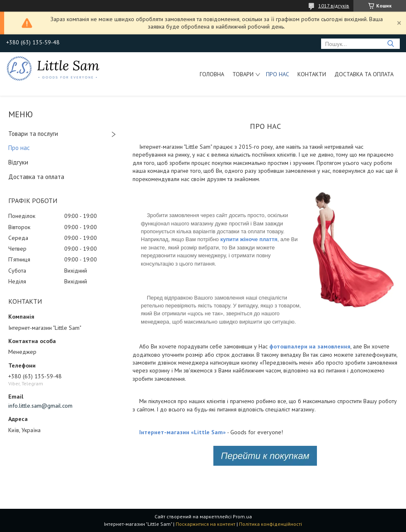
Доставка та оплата (364, 74)
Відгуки (18, 162)
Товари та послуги (33, 134)
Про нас (278, 74)
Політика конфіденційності (271, 524)
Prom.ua (242, 516)
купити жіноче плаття (249, 239)
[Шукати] (390, 44)
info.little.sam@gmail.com (40, 406)
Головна (212, 74)
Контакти (312, 74)
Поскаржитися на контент (205, 524)
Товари (243, 74)
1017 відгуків (334, 6)
